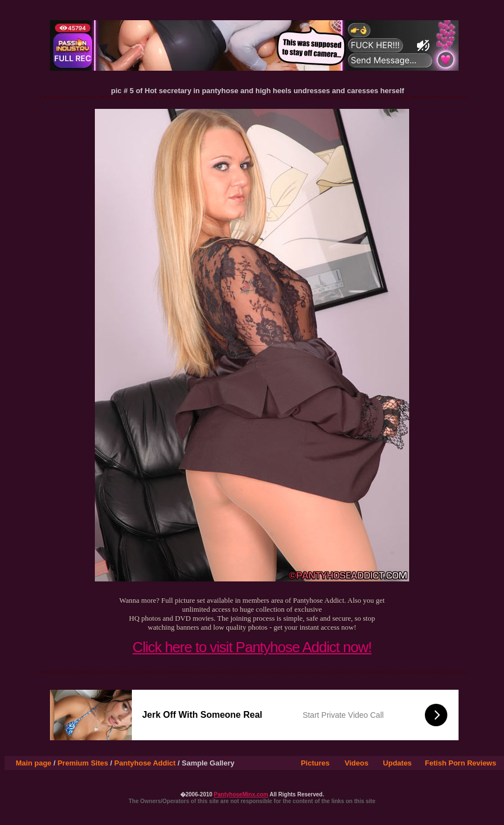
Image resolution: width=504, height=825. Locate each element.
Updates (397, 763)
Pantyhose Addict (145, 763)
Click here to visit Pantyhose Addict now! (252, 647)
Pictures (315, 763)
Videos (356, 763)
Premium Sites (83, 763)
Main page (34, 763)
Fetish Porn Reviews (461, 763)
